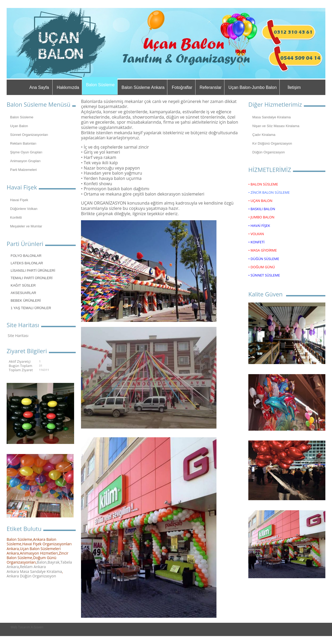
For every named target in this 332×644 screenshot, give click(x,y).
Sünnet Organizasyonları (29, 135)
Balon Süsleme (100, 85)
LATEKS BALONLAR (27, 263)
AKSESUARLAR (23, 293)
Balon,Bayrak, (48, 562)
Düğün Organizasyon (269, 152)
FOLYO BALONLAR (26, 256)
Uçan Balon (19, 126)
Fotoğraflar (182, 87)
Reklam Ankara (33, 567)
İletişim (294, 87)
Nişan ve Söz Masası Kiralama (276, 126)
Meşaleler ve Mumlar (26, 226)
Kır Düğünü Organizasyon (272, 143)
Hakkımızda (68, 87)
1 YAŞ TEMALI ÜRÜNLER (31, 308)
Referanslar (210, 87)
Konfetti (16, 217)
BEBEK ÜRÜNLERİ (26, 301)
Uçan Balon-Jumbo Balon (252, 87)
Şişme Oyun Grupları (26, 152)
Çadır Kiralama (264, 135)
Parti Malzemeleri (23, 170)
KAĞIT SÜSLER (23, 285)
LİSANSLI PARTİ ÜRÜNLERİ (33, 271)
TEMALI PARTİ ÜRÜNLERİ (32, 278)
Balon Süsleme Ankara (143, 87)
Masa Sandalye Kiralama (272, 117)
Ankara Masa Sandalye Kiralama (34, 571)
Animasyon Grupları (25, 161)
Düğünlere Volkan (24, 209)
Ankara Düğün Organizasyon (31, 576)
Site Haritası (18, 336)
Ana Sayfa (39, 87)
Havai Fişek (19, 200)
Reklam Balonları (23, 143)
